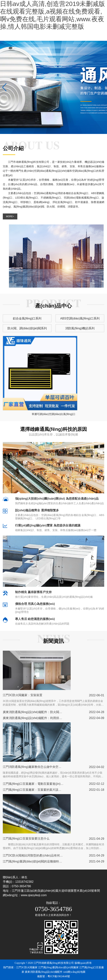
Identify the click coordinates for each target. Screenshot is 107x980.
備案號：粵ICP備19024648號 (53, 976)
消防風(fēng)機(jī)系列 (80, 328)
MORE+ (10, 216)
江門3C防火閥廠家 (27, 967)
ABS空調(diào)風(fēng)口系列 (80, 318)
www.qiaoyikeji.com (34, 895)
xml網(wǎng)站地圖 (74, 972)
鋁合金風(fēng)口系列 (27, 318)
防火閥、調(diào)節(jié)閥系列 (27, 328)
